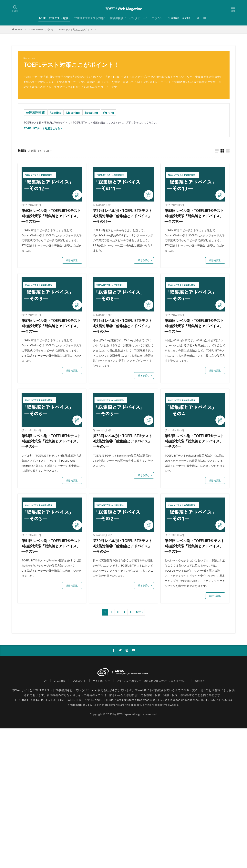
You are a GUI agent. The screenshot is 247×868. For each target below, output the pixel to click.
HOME (19, 30)
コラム (156, 18)
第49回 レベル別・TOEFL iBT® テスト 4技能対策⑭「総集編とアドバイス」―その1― (195, 546)
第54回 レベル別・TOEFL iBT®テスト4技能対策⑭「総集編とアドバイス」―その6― (51, 441)
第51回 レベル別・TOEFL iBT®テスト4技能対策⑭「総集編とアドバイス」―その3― (51, 546)
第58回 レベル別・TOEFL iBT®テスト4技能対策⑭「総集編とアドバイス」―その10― (194, 216)
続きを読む (72, 260)
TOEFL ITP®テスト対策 (89, 18)
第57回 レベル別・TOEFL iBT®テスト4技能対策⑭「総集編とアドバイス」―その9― (51, 326)
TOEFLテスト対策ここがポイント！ (78, 30)
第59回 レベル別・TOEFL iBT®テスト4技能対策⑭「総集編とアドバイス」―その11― (123, 216)
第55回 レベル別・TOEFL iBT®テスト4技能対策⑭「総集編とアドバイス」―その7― (194, 326)
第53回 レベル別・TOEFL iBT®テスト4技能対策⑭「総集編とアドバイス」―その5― (123, 441)
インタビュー (138, 18)
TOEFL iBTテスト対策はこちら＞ (43, 128)
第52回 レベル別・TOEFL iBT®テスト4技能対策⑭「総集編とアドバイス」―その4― (194, 441)
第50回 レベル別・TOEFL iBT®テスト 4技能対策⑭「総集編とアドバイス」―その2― (123, 546)
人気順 (32, 151)
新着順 (22, 151)
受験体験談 (117, 18)
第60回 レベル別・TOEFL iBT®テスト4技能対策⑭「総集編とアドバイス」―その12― (51, 216)
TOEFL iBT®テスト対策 (53, 18)
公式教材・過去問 (179, 18)
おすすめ (44, 151)
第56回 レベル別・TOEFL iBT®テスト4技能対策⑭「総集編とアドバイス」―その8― (123, 326)
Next (138, 612)
